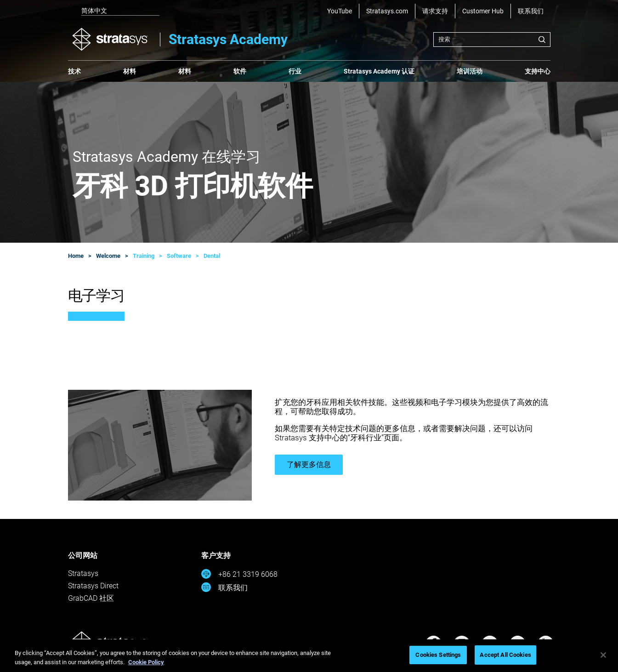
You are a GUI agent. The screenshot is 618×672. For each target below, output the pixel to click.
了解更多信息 (309, 464)
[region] (309, 656)
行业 (295, 71)
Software (179, 256)
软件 (240, 71)
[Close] (603, 655)
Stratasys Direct (93, 586)
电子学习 (96, 296)
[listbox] (114, 11)
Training (144, 256)
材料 (130, 71)
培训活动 (470, 71)
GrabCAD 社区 (91, 598)
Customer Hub (483, 11)
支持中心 (538, 71)
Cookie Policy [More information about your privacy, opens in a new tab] (146, 662)
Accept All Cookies (505, 655)
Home (76, 256)
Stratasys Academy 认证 (379, 71)
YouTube (340, 11)
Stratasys (83, 573)
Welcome (108, 256)
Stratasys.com (387, 11)
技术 (74, 71)
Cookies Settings (438, 655)
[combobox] (492, 40)
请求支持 (435, 11)
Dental (212, 256)
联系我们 (531, 11)
